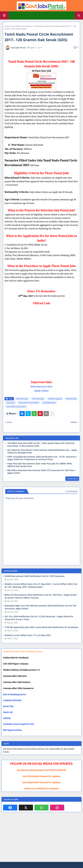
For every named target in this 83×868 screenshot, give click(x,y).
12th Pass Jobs (38, 399)
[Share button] (52, 414)
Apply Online (42, 391)
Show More (72, 479)
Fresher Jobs (71, 399)
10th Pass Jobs (22, 399)
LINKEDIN (61, 770)
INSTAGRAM (36, 770)
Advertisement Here (41, 387)
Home (7, 26)
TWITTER (49, 770)
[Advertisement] (41, 839)
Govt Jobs (11, 403)
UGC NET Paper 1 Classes (16, 664)
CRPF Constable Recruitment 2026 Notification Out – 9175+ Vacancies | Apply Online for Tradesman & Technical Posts (42, 458)
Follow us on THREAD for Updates (41, 789)
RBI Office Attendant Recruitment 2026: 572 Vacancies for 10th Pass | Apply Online (41, 472)
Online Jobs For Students (16, 658)
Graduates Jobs (49, 403)
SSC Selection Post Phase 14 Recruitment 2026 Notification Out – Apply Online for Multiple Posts (42, 451)
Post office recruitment (22, 26)
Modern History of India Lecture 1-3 (21, 670)
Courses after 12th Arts (15, 676)
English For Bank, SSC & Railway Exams (23, 652)
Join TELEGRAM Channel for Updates (41, 776)
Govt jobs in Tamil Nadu (29, 403)
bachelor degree (55, 399)
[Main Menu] (4, 15)
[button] (79, 15)
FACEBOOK (23, 770)
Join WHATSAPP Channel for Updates (41, 782)
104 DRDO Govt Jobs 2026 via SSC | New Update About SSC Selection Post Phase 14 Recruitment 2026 (41, 445)
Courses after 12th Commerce (18, 688)
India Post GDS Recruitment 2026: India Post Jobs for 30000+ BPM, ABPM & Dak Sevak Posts (40, 465)
